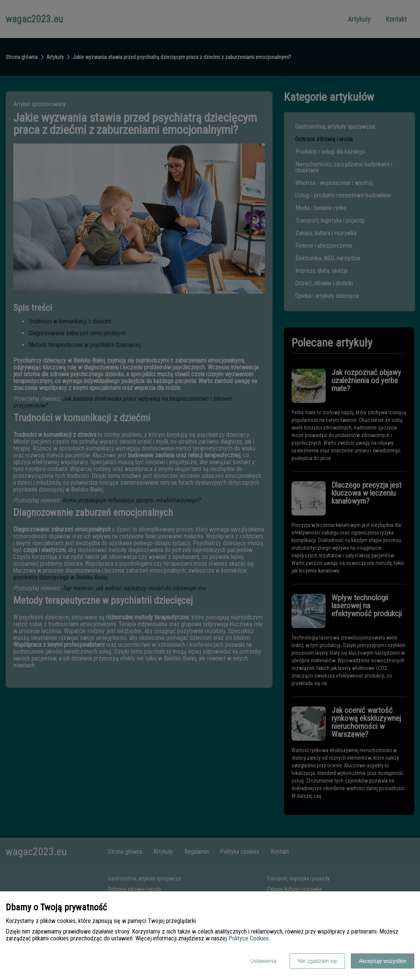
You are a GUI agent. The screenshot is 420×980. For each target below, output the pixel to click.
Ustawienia (263, 961)
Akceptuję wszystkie (383, 961)
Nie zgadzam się (317, 961)
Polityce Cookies (249, 938)
